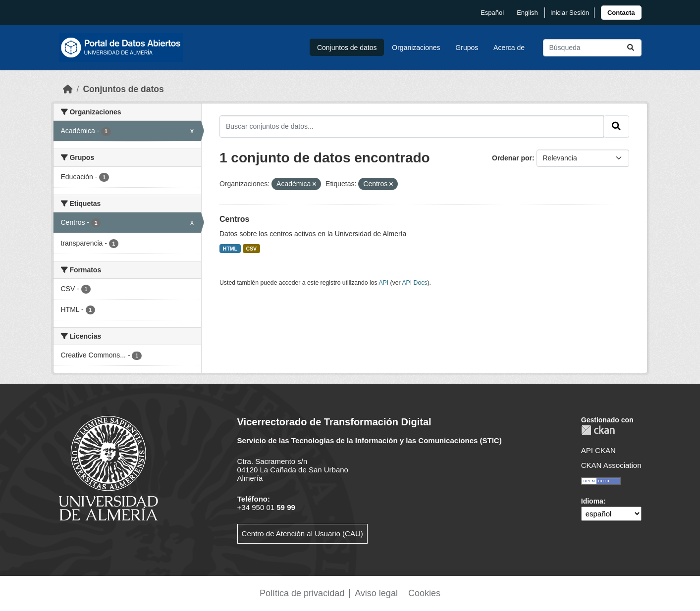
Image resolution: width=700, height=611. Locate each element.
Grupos (467, 48)
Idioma (592, 501)
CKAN (598, 430)
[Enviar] (631, 48)
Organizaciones (416, 48)
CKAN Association (611, 465)
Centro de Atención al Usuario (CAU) (302, 534)
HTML (230, 249)
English (527, 13)
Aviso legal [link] (376, 593)
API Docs (414, 283)
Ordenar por (512, 158)
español (492, 13)
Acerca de (509, 48)
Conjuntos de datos (347, 48)
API (383, 283)
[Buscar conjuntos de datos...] (592, 48)
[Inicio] (68, 89)
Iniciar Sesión (570, 13)
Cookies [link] (424, 593)
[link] (621, 13)
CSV (252, 249)
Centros (234, 219)
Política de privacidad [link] (302, 593)
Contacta (621, 13)
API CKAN (598, 450)
